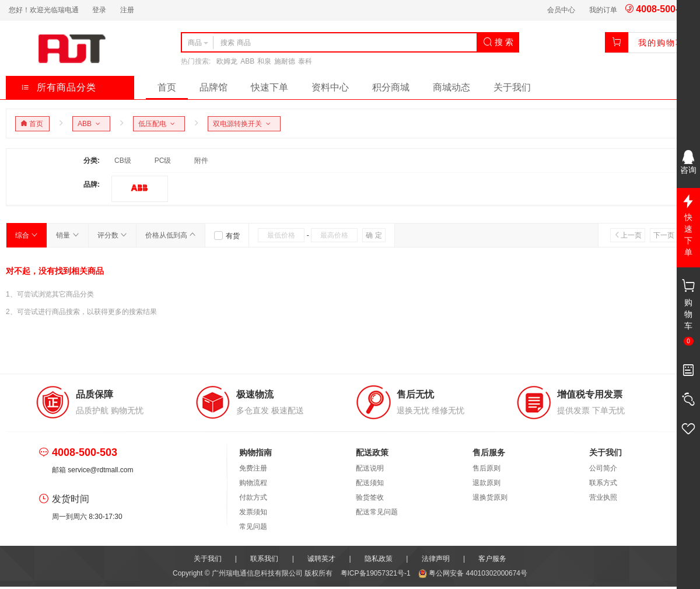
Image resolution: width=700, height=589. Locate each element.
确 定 (374, 235)
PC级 (163, 161)
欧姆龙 (227, 61)
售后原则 (487, 468)
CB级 (123, 161)
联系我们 (264, 559)
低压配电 (158, 124)
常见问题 (253, 527)
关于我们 (512, 87)
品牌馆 (213, 87)
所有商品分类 (59, 87)
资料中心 (330, 87)
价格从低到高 (171, 235)
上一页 (628, 235)
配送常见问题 (377, 512)
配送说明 (370, 468)
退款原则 (487, 483)
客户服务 (492, 559)
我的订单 (603, 10)
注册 (127, 10)
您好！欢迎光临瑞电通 (44, 10)
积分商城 (391, 87)
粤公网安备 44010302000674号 (473, 573)
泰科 (305, 61)
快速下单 (269, 87)
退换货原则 (490, 497)
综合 (27, 235)
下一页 (667, 235)
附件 (201, 161)
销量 (67, 235)
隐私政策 (379, 559)
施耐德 (285, 61)
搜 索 (498, 42)
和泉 (264, 61)
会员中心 (561, 10)
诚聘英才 (321, 559)
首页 (167, 87)
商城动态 (452, 87)
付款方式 (253, 497)
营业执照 (603, 497)
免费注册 (253, 468)
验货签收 (370, 497)
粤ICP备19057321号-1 (377, 573)
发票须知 (253, 512)
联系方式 (603, 483)
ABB (247, 61)
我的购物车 (661, 43)
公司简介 (603, 468)
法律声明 (436, 559)
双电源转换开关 (244, 124)
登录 (99, 10)
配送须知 (370, 483)
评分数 (112, 235)
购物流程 (253, 483)
